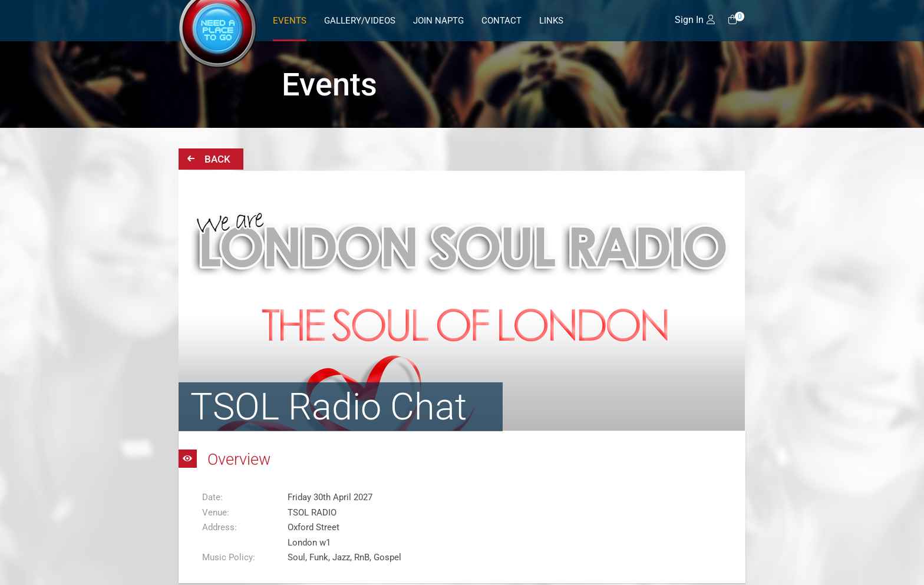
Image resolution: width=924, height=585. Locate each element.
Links (551, 21)
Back (209, 158)
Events (290, 21)
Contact (501, 21)
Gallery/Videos (360, 21)
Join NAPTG (438, 21)
